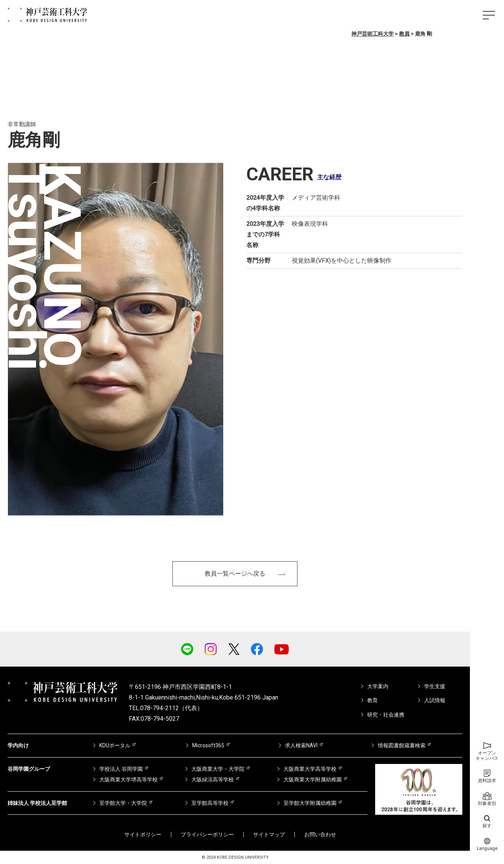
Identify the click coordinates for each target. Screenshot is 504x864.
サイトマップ (269, 834)
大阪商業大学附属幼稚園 (313, 779)
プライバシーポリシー (207, 834)
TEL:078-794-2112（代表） (166, 708)
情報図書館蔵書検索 (402, 745)
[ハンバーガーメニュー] (489, 15)
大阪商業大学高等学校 (310, 769)
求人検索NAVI (301, 745)
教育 (373, 700)
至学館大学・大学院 (123, 803)
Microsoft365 (208, 745)
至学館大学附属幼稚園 (310, 803)
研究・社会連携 (386, 715)
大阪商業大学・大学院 (218, 769)
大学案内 (378, 686)
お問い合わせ (320, 834)
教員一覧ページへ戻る (235, 574)
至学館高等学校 (210, 803)
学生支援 (435, 686)
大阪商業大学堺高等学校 (128, 779)
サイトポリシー (143, 834)
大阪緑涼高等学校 (213, 779)
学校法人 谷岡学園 (121, 769)
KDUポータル (115, 745)
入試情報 (435, 700)
